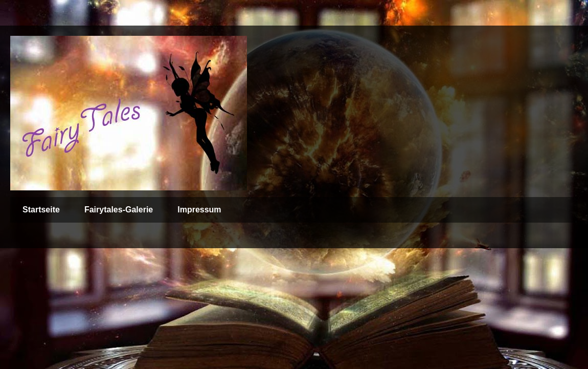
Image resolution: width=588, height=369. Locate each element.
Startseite (41, 210)
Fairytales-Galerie (119, 210)
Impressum (199, 210)
